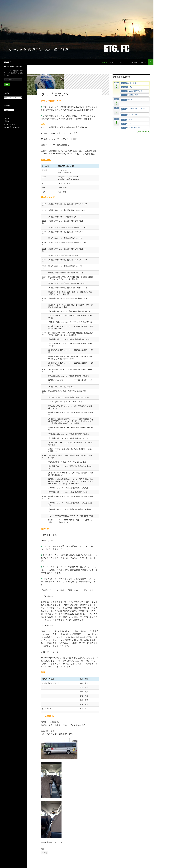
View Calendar (144, 131)
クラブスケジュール (116, 62)
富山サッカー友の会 (10, 124)
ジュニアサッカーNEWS (12, 127)
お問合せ (143, 62)
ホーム (103, 62)
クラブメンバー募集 (131, 62)
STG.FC (7, 62)
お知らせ (7, 118)
